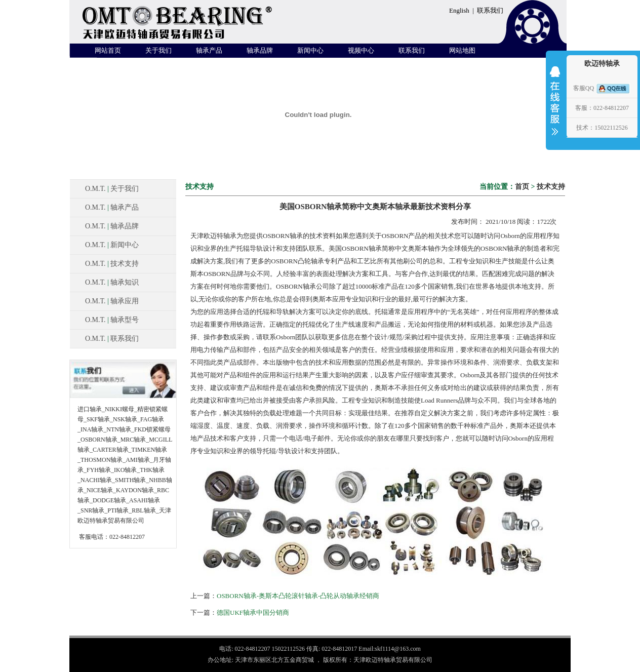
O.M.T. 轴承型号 (112, 320)
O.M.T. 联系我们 (112, 339)
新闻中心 (310, 50)
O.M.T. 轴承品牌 (112, 226)
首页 (522, 187)
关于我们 (158, 50)
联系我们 (490, 10)
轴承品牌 (260, 50)
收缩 (555, 107)
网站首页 (108, 50)
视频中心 (361, 50)
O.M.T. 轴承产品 (112, 207)
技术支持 (551, 187)
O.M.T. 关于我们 (112, 189)
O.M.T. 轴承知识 (112, 282)
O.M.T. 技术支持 (112, 264)
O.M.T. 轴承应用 (112, 301)
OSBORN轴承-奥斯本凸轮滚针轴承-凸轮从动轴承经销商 (298, 596)
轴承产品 (209, 50)
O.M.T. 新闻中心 (112, 245)
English (459, 10)
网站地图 (462, 50)
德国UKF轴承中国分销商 (253, 612)
